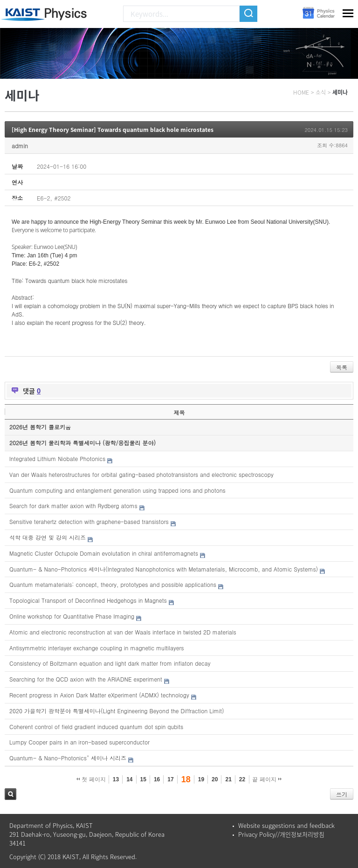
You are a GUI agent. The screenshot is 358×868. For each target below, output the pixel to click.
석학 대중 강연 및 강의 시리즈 (48, 537)
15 (143, 779)
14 (129, 779)
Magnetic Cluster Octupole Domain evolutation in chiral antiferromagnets (104, 553)
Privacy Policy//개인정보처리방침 (281, 834)
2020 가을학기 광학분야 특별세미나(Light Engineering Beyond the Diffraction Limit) (117, 711)
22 (242, 779)
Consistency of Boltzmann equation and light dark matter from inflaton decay (110, 663)
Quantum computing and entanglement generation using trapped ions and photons (117, 490)
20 (215, 779)
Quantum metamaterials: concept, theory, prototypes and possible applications (113, 584)
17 (170, 779)
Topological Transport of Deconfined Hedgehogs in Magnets (88, 600)
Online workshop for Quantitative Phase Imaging (72, 616)
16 (157, 779)
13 (116, 779)
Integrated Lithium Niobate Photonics (57, 458)
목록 (342, 367)
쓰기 (342, 794)
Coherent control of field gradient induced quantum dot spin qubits (96, 727)
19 (201, 779)
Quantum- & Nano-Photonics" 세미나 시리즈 (68, 758)
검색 (10, 794)
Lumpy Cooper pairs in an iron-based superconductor (79, 742)
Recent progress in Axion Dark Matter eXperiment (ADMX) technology (99, 695)
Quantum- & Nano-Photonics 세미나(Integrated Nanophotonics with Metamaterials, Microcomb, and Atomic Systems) (164, 569)
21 (228, 779)
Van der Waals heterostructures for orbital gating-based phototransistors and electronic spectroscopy (141, 474)
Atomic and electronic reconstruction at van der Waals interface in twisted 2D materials (123, 632)
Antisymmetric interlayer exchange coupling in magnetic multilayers (96, 648)
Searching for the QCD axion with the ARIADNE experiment (86, 679)
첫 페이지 (91, 779)
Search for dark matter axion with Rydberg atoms (73, 506)
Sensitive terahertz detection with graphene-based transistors (89, 521)
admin (20, 146)
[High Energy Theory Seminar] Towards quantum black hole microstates (113, 130)
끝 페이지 (267, 779)
